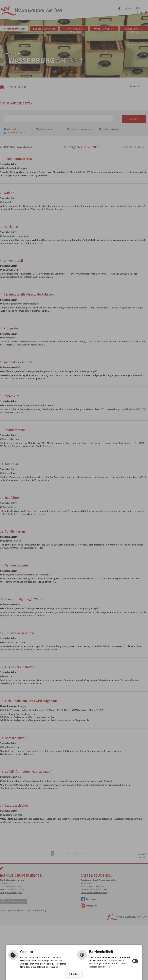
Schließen (74, 974)
